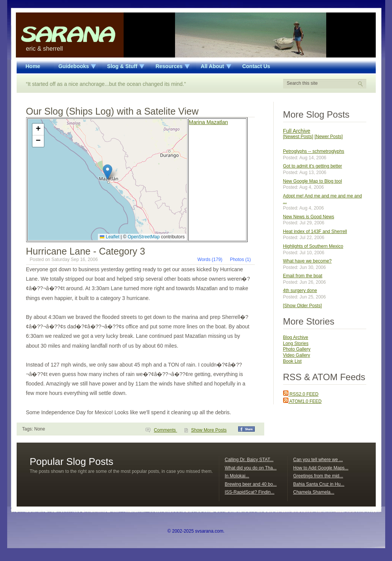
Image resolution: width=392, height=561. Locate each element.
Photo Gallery (297, 349)
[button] (108, 172)
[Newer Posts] (329, 137)
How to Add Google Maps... (321, 468)
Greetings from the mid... (318, 476)
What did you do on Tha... (251, 468)
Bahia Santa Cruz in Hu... (319, 484)
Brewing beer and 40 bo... (251, 484)
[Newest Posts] (298, 137)
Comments (165, 430)
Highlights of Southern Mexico (313, 246)
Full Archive (297, 131)
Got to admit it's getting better (313, 166)
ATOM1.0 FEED (302, 401)
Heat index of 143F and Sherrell (315, 232)
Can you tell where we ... (318, 460)
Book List (292, 361)
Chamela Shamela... (314, 492)
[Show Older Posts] (303, 306)
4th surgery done (300, 291)
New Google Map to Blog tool (313, 181)
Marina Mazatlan (209, 122)
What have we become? (308, 261)
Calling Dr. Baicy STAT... (249, 460)
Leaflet (109, 237)
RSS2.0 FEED (301, 394)
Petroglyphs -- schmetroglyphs (314, 151)
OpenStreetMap (144, 237)
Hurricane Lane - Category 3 (86, 251)
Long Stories (296, 343)
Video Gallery (297, 355)
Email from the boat (303, 276)
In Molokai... (237, 476)
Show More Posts (209, 430)
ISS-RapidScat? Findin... (250, 492)
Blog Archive (296, 337)
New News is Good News (309, 217)
